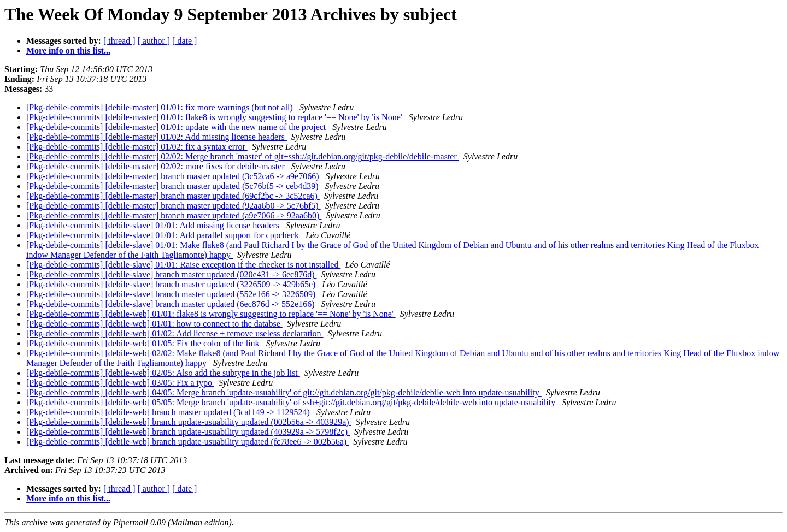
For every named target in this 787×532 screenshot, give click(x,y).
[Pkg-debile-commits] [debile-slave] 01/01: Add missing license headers (154, 225)
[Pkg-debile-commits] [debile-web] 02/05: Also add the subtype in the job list (163, 373)
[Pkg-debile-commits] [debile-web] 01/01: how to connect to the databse (154, 324)
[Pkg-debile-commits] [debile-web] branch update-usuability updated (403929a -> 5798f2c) (188, 432)
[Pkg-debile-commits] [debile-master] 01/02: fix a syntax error (137, 147)
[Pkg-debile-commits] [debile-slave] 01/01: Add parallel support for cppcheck (164, 235)
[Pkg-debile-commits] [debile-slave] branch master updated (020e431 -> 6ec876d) (172, 274)
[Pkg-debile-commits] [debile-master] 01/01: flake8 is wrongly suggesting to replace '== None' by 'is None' (215, 117)
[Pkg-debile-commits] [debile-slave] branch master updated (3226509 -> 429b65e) (172, 284)
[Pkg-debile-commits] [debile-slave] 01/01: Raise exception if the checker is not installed (183, 265)
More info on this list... (68, 51)
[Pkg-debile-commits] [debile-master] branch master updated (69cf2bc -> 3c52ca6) (173, 196)
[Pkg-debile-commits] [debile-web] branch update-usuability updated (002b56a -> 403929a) (189, 422)
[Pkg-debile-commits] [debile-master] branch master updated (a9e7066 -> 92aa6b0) (174, 215)
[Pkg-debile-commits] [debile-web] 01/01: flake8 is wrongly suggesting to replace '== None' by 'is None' (211, 314)
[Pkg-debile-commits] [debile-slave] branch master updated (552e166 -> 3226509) (172, 294)
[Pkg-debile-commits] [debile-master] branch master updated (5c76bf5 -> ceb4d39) (174, 186)
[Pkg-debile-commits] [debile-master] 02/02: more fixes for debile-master (157, 166)
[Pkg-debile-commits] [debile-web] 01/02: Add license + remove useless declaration (175, 333)
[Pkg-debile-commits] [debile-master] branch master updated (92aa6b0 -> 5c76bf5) (174, 206)
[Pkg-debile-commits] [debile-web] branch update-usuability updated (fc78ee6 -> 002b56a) (187, 442)
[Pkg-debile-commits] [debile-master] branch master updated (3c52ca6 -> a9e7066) (174, 176)
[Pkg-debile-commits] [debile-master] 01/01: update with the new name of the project (177, 127)
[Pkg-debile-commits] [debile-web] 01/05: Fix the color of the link (144, 343)
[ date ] (184, 41)
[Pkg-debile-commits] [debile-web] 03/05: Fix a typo (120, 383)
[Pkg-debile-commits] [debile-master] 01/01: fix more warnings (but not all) (161, 107)
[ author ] (154, 41)
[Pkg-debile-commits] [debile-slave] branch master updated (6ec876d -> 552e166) (172, 304)
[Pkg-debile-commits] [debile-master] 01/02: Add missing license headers (157, 137)
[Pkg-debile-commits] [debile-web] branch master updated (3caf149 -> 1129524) (169, 412)
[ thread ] (119, 41)
